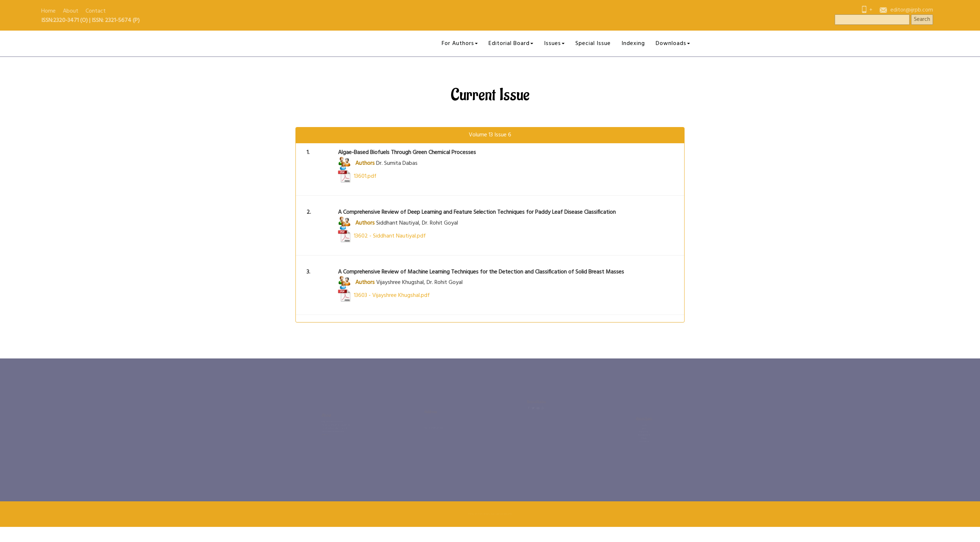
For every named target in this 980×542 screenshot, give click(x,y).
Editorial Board (511, 44)
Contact (15, 11)
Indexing (633, 44)
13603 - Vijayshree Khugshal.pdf (384, 295)
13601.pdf (357, 176)
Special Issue (593, 44)
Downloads (673, 44)
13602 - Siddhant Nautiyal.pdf (382, 236)
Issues (554, 44)
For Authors (460, 44)
